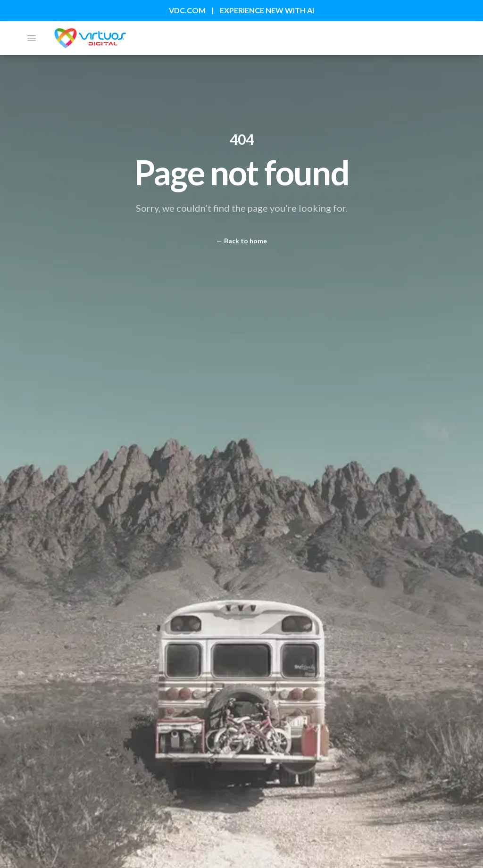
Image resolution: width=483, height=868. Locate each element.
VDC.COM (187, 10)
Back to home (241, 241)
